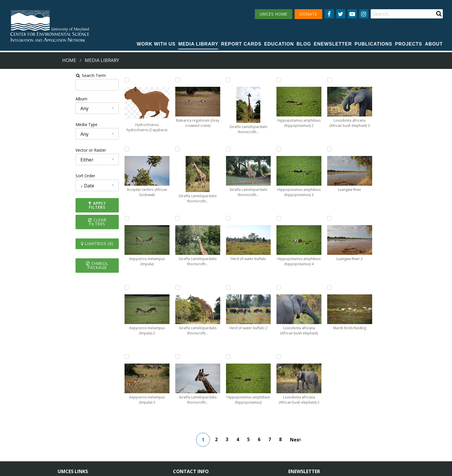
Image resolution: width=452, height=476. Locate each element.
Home (69, 60)
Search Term (19, 75)
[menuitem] (156, 44)
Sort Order (14, 176)
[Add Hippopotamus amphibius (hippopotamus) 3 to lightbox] (291, 80)
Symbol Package (36, 255)
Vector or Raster (19, 150)
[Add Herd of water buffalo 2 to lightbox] (237, 149)
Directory (66, 434)
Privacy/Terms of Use (190, 468)
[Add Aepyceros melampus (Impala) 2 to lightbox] (76, 287)
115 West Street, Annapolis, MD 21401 (214, 414)
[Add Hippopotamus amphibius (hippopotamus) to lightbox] (237, 218)
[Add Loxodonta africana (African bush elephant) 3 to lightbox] (345, 80)
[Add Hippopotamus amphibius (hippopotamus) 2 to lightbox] (237, 287)
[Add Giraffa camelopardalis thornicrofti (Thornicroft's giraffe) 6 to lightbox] (183, 287)
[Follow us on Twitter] (341, 14)
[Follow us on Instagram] (364, 14)
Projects (408, 44)
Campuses (68, 424)
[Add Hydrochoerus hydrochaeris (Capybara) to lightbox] (76, 80)
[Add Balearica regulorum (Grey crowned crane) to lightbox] (130, 149)
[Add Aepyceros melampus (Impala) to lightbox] (76, 218)
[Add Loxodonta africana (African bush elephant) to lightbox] (291, 218)
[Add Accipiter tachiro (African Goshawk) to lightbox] (76, 149)
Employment (123, 434)
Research (66, 445)
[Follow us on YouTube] (352, 14)
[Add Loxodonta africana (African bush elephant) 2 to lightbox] (291, 287)
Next (306, 370)
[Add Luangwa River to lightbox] (345, 149)
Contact (188, 439)
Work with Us (156, 44)
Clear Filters (36, 216)
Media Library (198, 44)
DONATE (308, 14)
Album (10, 99)
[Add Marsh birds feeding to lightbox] (345, 287)
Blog (304, 44)
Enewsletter (333, 44)
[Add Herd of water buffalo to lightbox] (237, 80)
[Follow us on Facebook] (329, 14)
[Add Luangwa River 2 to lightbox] (345, 218)
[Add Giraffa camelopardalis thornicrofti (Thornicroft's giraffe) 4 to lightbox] (183, 149)
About (434, 44)
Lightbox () (36, 236)
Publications (373, 44)
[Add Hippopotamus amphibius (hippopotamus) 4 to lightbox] (291, 149)
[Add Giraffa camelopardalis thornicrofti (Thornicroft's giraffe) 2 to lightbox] (130, 287)
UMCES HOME (274, 14)
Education (279, 44)
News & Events (125, 424)
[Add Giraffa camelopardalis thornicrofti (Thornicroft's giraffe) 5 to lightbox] (183, 218)
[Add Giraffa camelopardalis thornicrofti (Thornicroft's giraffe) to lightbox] (130, 218)
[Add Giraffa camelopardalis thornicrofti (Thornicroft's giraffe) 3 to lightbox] (183, 80)
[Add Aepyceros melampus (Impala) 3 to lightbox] (130, 80)
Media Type (15, 124)
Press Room (122, 445)
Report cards (241, 44)
